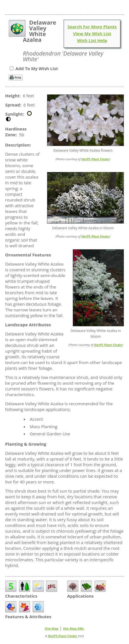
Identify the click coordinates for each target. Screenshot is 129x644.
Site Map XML (74, 628)
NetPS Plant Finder (95, 159)
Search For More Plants (92, 27)
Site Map (52, 628)
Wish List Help (92, 40)
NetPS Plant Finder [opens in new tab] (63, 636)
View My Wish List (92, 33)
